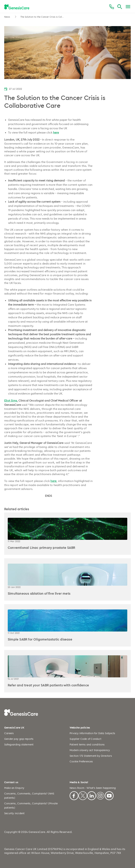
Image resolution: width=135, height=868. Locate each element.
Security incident (14, 813)
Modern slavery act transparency (90, 750)
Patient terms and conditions (87, 744)
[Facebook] (74, 795)
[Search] (120, 7)
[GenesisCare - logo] (17, 7)
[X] (83, 795)
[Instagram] (100, 795)
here (56, 132)
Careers (9, 733)
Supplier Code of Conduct (85, 739)
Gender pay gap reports (19, 739)
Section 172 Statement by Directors (91, 756)
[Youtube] (109, 795)
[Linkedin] (92, 795)
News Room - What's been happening (93, 788)
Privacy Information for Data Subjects (92, 733)
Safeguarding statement (19, 744)
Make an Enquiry (14, 788)
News (8, 17)
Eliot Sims (11, 400)
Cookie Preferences (81, 761)
